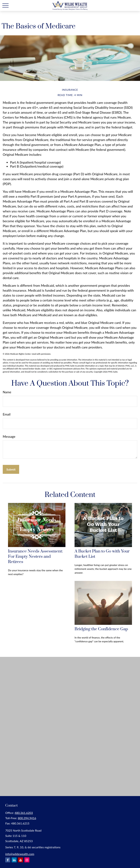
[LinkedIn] (14, 860)
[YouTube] (21, 860)
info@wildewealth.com (20, 854)
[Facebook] (8, 860)
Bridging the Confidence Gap (101, 629)
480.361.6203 (24, 813)
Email (7, 414)
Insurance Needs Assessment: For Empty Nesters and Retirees (35, 557)
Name (7, 392)
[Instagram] (27, 860)
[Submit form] (11, 469)
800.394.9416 (27, 818)
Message (9, 436)
